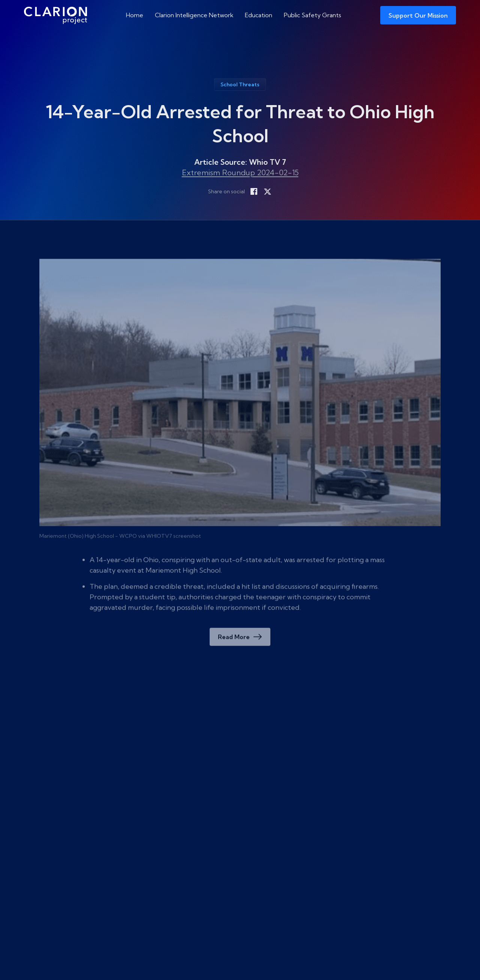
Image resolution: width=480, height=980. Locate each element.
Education (259, 15)
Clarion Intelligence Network (194, 15)
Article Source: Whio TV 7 (240, 162)
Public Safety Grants (313, 15)
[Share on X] (267, 191)
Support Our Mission (418, 15)
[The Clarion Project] (55, 15)
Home (135, 15)
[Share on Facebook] (254, 191)
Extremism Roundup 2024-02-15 (240, 172)
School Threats (240, 84)
